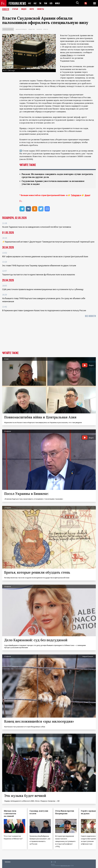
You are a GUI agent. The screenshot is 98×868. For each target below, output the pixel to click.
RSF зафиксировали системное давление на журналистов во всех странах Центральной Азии (45, 256)
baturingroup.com (65, 866)
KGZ (35, 3)
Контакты (8, 862)
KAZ (30, 3)
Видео (24, 9)
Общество (32, 29)
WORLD (58, 3)
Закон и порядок (21, 29)
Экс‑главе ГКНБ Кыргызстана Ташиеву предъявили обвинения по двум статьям (39, 265)
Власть (46, 29)
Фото (32, 9)
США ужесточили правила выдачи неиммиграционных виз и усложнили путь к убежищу (43, 289)
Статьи (15, 9)
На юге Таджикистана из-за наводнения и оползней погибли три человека (37, 227)
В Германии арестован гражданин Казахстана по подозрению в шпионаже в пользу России (44, 310)
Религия (39, 29)
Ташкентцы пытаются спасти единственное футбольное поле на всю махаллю (39, 275)
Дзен (87, 195)
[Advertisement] (49, 335)
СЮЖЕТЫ (41, 9)
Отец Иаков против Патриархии (65, 812)
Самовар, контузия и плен (39, 812)
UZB (52, 3)
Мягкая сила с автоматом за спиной (10, 814)
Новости (6, 9)
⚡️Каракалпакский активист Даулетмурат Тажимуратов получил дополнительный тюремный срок (48, 242)
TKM (46, 3)
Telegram (75, 195)
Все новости (90, 316)
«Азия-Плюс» (67, 55)
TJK (40, 3)
